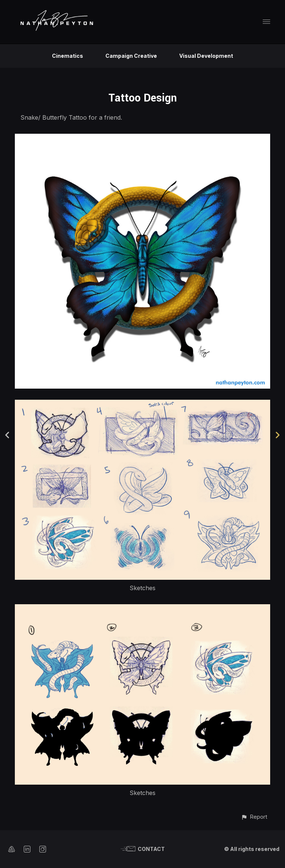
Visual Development (206, 56)
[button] (254, 817)
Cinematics (68, 56)
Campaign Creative (131, 56)
